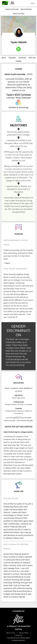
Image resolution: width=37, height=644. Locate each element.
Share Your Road (19, 14)
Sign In (33, 3)
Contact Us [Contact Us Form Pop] (18, 635)
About (4, 58)
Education (12, 58)
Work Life (32, 58)
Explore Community (12, 9)
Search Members (26, 9)
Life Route (22, 58)
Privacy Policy (24, 633)
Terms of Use (11, 633)
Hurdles (18, 61)
